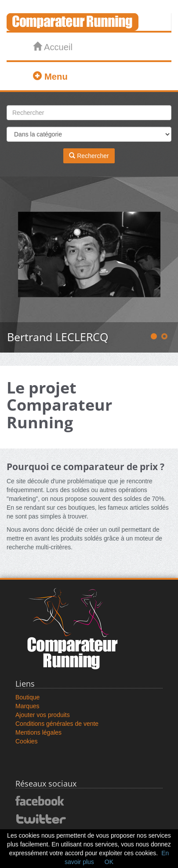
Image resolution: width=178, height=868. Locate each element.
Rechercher (89, 156)
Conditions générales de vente (57, 724)
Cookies (27, 741)
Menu (50, 76)
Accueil (53, 47)
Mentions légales (38, 732)
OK (109, 862)
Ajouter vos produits (43, 715)
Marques (27, 706)
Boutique (27, 697)
